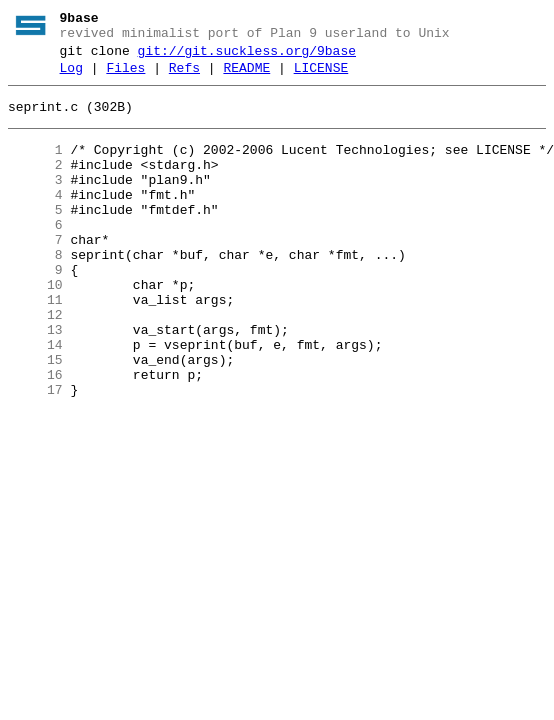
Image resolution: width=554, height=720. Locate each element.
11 (35, 345)
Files (125, 77)
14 (35, 399)
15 (35, 417)
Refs (184, 77)
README (246, 77)
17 (35, 453)
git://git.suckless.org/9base (247, 57)
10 (35, 327)
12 (35, 363)
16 (35, 435)
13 (35, 381)
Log (71, 77)
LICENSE (321, 77)
